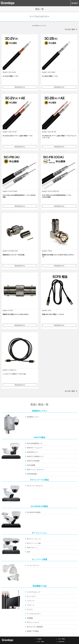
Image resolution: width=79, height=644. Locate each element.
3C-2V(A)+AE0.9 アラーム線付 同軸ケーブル (18, 136)
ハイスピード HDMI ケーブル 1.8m (14, 374)
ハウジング (31, 601)
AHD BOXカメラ (33, 452)
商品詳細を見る (20, 87)
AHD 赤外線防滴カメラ (35, 443)
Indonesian (61, 642)
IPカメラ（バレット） (34, 539)
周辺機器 (30, 618)
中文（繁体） (62, 639)
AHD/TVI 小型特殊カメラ (35, 456)
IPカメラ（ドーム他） (34, 543)
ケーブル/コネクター (34, 614)
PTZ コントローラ (33, 622)
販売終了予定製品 (33, 631)
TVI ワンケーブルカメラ (35, 486)
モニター (30, 609)
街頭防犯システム (33, 417)
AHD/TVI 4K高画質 (33, 461)
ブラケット (31, 605)
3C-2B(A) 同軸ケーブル (50, 76)
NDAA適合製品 (32, 474)
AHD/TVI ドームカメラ (35, 448)
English (40, 639)
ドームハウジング (33, 565)
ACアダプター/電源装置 (35, 627)
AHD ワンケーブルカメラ (35, 470)
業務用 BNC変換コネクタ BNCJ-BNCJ (16, 314)
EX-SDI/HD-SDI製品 (34, 512)
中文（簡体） (41, 642)
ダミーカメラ (31, 596)
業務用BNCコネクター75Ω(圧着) (14, 255)
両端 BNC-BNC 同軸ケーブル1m (53, 314)
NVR (29, 552)
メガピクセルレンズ (34, 592)
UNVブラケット (32, 548)
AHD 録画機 (31, 465)
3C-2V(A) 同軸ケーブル (10, 76)
